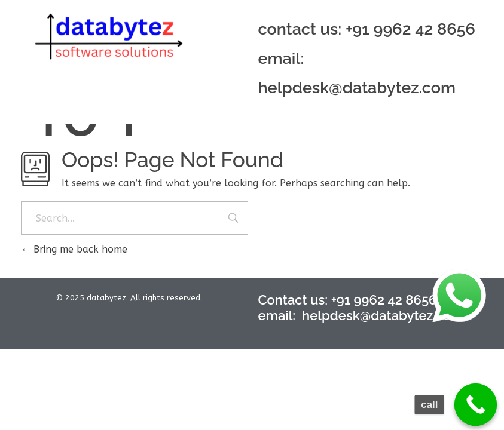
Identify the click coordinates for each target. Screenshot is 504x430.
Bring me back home (74, 249)
